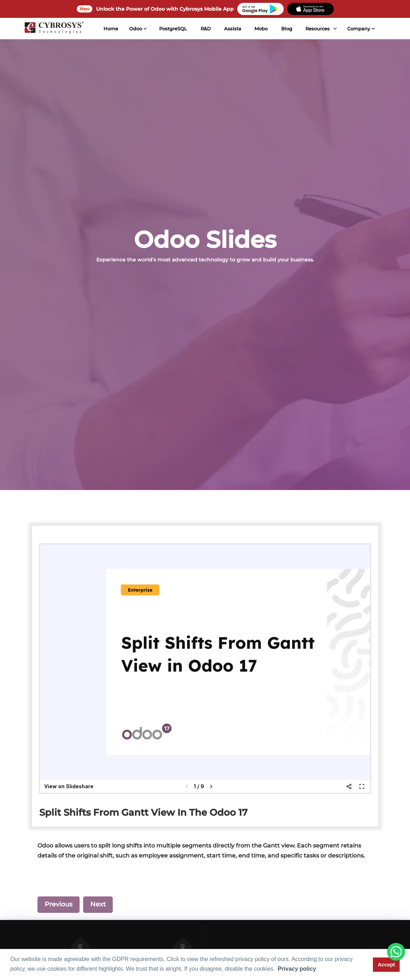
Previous (59, 904)
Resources (318, 29)
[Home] (54, 29)
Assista (233, 29)
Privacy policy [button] (297, 969)
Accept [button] (386, 965)
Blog (286, 29)
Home (111, 29)
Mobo (261, 29)
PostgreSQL (173, 29)
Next (98, 904)
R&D (206, 29)
